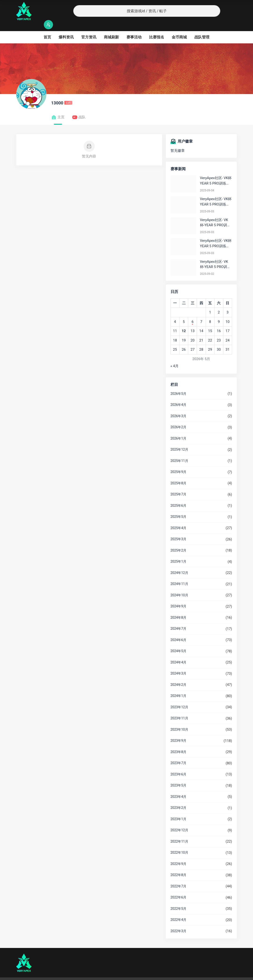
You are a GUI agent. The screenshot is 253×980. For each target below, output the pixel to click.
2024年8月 (178, 608)
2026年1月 (178, 429)
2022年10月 (179, 843)
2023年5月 (178, 776)
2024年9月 (178, 597)
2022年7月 (178, 877)
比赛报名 (157, 28)
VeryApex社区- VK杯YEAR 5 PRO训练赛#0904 (216, 172)
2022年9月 (178, 855)
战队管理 (202, 28)
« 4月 (175, 357)
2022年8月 (178, 866)
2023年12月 (179, 698)
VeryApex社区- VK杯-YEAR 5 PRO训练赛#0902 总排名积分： (215, 255)
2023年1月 (178, 810)
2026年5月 (178, 384)
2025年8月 (178, 474)
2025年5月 (178, 507)
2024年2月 (178, 675)
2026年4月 (178, 395)
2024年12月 (179, 564)
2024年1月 (178, 687)
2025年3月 (178, 530)
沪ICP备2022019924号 (77, 974)
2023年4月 (178, 787)
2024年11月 (179, 575)
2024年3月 (178, 664)
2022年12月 (179, 821)
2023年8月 (178, 743)
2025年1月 (178, 552)
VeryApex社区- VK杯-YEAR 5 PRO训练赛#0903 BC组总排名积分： (215, 214)
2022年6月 (178, 888)
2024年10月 (179, 586)
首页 (47, 28)
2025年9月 (178, 463)
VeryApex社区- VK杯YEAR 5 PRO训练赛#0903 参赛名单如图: (216, 234)
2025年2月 (178, 541)
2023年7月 (178, 754)
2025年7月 (178, 485)
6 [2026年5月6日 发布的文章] (192, 313)
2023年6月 (178, 765)
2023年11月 (179, 709)
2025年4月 (178, 519)
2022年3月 (178, 922)
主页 (58, 108)
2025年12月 (179, 440)
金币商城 (179, 28)
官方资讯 (89, 28)
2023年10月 (179, 720)
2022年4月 (178, 910)
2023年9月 (178, 731)
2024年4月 (178, 653)
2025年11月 (179, 452)
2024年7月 (178, 619)
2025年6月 (178, 496)
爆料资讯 (66, 28)
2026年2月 (178, 418)
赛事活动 (134, 28)
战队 (79, 108)
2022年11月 (179, 832)
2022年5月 (178, 899)
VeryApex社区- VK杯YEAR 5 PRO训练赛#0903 (216, 193)
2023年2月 (178, 799)
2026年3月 (178, 407)
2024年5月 (178, 642)
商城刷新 (111, 28)
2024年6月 (178, 631)
